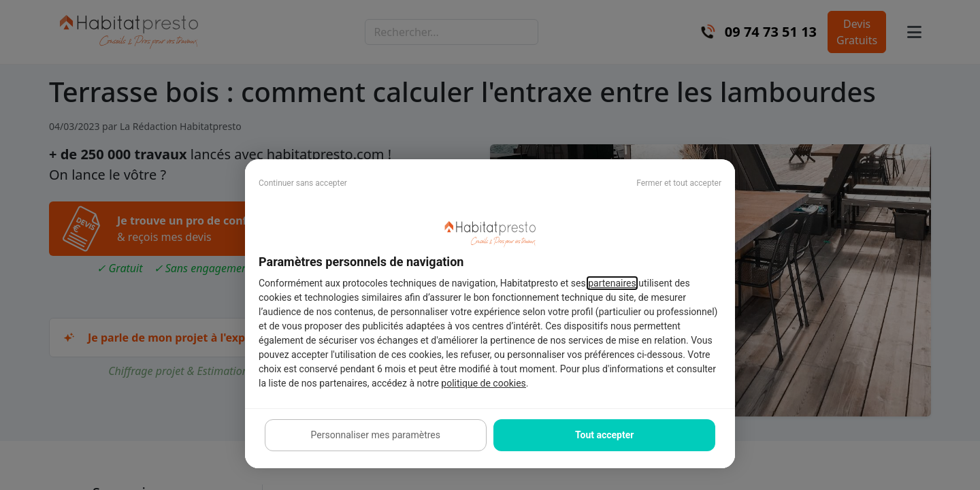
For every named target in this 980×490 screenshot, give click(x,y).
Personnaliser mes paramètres (376, 435)
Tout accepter (604, 435)
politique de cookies (483, 383)
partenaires (612, 283)
